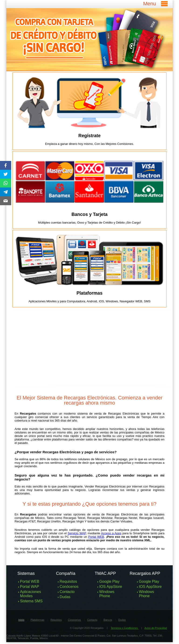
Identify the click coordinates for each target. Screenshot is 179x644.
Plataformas (37, 620)
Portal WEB (96, 537)
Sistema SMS (31, 601)
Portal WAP (30, 587)
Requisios (56, 620)
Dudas (65, 597)
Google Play (109, 581)
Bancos (108, 620)
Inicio (21, 620)
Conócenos (69, 587)
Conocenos (74, 620)
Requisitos (68, 581)
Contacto (67, 592)
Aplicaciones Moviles (31, 594)
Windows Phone (107, 594)
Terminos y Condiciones (125, 628)
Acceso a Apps (111, 533)
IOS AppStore (111, 587)
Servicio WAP (77, 533)
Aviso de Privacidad (156, 628)
